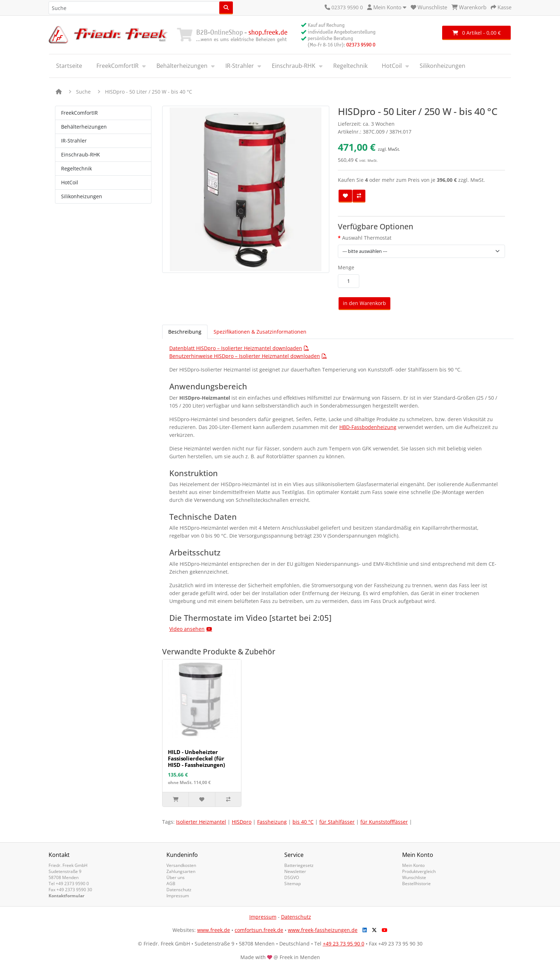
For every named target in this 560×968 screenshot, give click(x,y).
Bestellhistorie (416, 884)
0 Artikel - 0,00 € (477, 33)
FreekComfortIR (117, 66)
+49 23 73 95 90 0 (344, 944)
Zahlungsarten (181, 871)
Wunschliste (414, 877)
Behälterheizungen (182, 66)
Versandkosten (181, 865)
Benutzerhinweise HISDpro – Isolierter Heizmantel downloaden (245, 356)
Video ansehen (187, 629)
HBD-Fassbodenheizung (368, 427)
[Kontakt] (327, 7)
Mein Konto (413, 865)
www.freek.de (214, 930)
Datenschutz (179, 890)
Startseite (69, 66)
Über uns (176, 877)
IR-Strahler (240, 66)
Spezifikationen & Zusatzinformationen (260, 332)
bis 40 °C (303, 822)
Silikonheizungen (442, 66)
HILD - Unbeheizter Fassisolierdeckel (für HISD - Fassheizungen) (196, 758)
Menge (346, 267)
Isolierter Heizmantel (201, 822)
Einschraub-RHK (294, 66)
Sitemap (292, 884)
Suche (83, 92)
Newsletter (295, 871)
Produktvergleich (419, 871)
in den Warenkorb (364, 303)
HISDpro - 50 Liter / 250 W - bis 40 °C (149, 92)
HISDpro (242, 822)
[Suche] (226, 8)
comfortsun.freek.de (259, 930)
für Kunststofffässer (384, 822)
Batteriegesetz (299, 865)
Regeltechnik (350, 66)
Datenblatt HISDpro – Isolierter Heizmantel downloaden (236, 348)
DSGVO (292, 877)
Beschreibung (185, 332)
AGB (171, 884)
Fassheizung (272, 822)
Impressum (178, 896)
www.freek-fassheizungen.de (323, 930)
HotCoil (392, 66)
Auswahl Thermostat (367, 238)
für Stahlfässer (337, 822)
